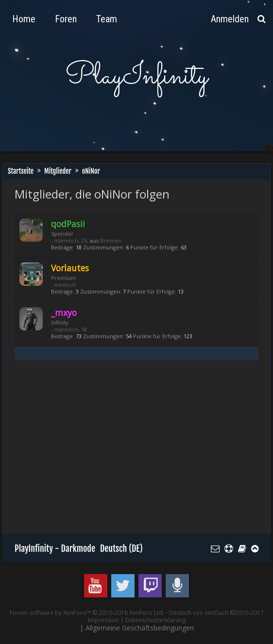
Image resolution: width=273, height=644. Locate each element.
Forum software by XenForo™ (87, 613)
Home (24, 19)
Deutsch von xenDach (216, 613)
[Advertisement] (144, 451)
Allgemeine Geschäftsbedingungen (140, 628)
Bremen (111, 240)
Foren (66, 19)
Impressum (103, 620)
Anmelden (230, 19)
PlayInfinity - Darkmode (55, 548)
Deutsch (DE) (121, 548)
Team (107, 19)
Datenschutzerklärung (155, 620)
